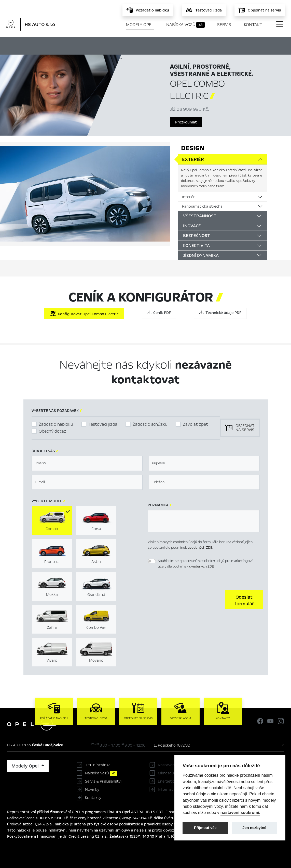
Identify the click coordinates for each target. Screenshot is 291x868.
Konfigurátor (148, 45)
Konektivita (196, 246)
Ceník (178, 45)
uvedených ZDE (200, 548)
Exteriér (193, 159)
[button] (244, 599)
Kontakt (253, 25)
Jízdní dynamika (201, 255)
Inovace (192, 226)
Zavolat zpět (195, 424)
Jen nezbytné (254, 828)
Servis (224, 25)
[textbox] (87, 463)
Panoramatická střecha (202, 206)
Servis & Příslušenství (103, 781)
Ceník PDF (159, 313)
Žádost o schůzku (150, 424)
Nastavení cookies (174, 765)
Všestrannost (200, 216)
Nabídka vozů (185, 25)
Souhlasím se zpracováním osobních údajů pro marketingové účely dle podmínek (206, 564)
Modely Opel (140, 25)
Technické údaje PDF (220, 313)
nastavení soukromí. (240, 812)
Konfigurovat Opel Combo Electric (84, 314)
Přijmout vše (205, 828)
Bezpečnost (197, 236)
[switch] (152, 561)
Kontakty (93, 798)
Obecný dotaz (52, 431)
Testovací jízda (103, 424)
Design (193, 148)
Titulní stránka (98, 765)
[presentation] (186, 599)
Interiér (188, 197)
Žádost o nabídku (56, 424)
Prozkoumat (186, 122)
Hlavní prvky (111, 45)
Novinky (92, 789)
